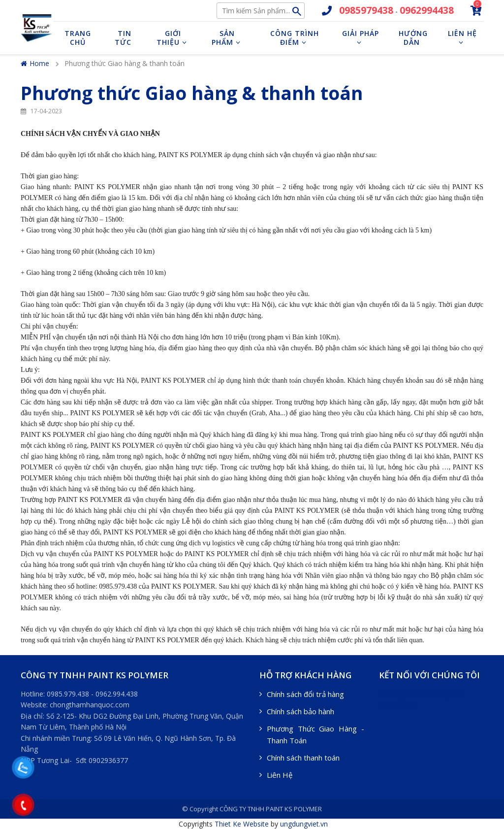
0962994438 (427, 10)
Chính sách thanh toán (303, 758)
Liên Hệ (280, 775)
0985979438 (366, 10)
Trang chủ (78, 38)
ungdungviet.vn (304, 824)
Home (35, 63)
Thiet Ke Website (242, 824)
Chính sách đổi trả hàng (305, 694)
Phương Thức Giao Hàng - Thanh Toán (315, 734)
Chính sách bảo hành (300, 711)
